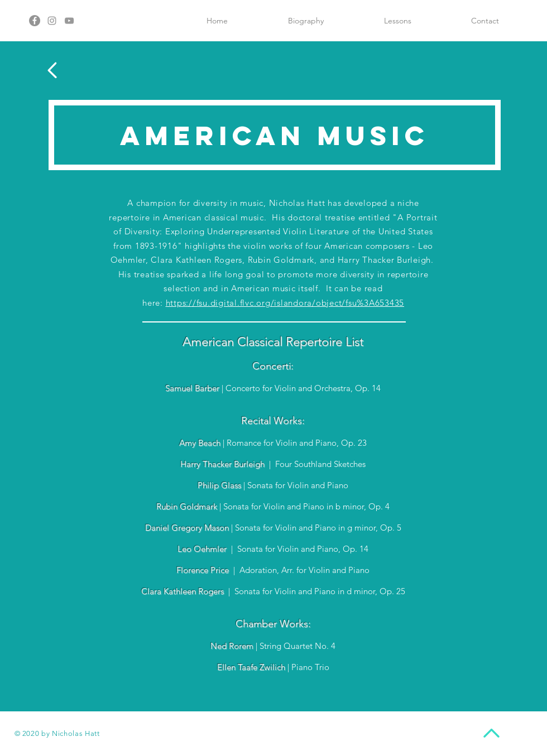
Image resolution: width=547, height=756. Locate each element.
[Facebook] (35, 21)
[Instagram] (52, 21)
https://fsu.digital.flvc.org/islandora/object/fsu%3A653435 (285, 303)
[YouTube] (69, 21)
